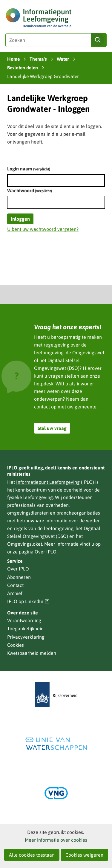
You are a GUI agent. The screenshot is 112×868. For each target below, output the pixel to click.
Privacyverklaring (26, 637)
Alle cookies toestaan (32, 855)
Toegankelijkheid (25, 629)
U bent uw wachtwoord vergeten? (43, 229)
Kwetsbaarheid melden (32, 653)
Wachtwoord (30, 190)
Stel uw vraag (52, 428)
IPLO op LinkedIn (28, 601)
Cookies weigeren (84, 855)
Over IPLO (46, 552)
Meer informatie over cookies (56, 840)
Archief (15, 593)
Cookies (16, 645)
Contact (15, 585)
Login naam (29, 169)
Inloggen (20, 219)
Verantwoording (24, 620)
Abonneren (19, 577)
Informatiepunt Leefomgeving (48, 482)
